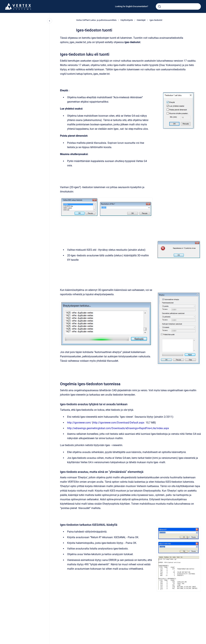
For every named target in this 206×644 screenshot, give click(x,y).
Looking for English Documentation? (132, 6)
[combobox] (178, 6)
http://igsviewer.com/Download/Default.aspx (119, 423)
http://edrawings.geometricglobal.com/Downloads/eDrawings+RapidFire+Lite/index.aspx (118, 428)
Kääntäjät (141, 20)
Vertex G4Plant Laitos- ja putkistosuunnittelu (96, 20)
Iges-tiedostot (156, 20)
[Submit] (159, 6)
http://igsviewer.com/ (79, 423)
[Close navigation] (50, 21)
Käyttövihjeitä (127, 20)
